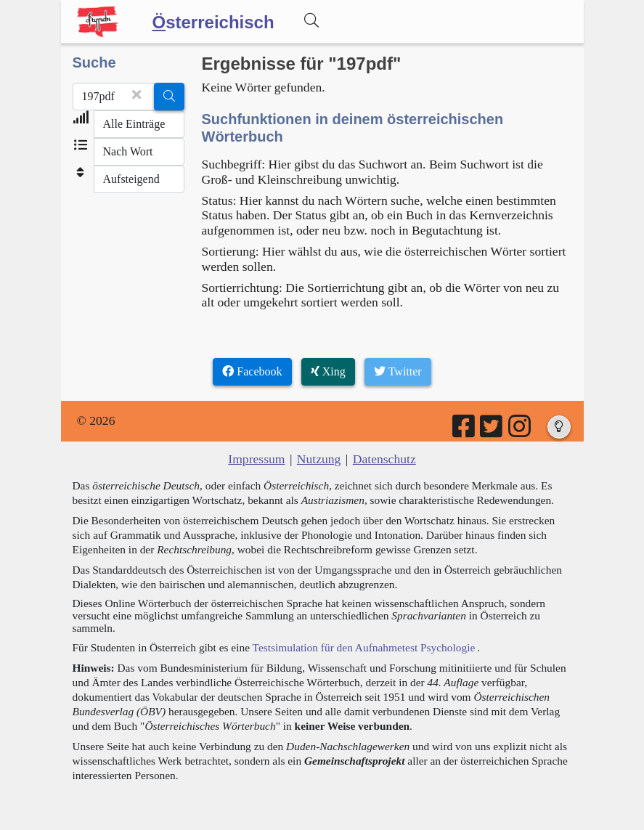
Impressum (256, 459)
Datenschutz (384, 459)
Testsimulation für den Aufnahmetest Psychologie (364, 647)
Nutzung (319, 459)
